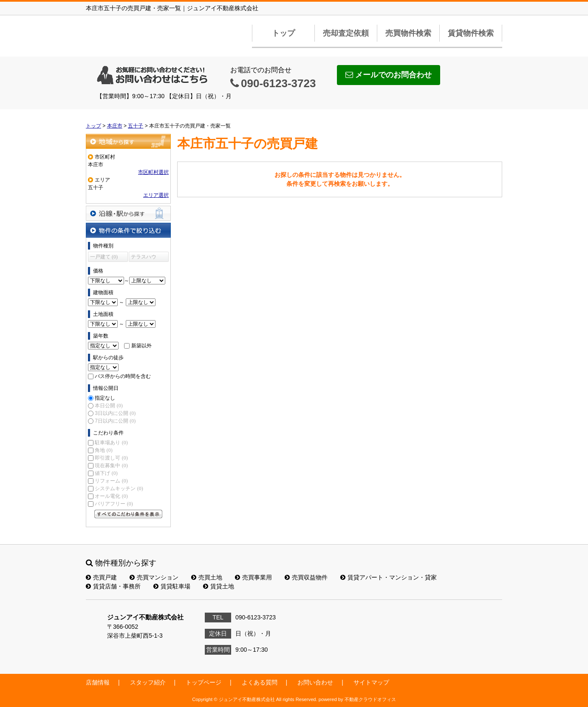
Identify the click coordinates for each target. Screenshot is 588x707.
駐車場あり (111, 443)
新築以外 (141, 346)
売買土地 (207, 577)
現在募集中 (111, 466)
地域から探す (128, 141)
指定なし (105, 398)
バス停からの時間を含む (123, 376)
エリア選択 (156, 195)
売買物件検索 (408, 33)
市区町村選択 (153, 172)
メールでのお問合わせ (389, 75)
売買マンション (154, 577)
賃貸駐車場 (172, 586)
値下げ (106, 473)
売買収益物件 (306, 577)
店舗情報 (98, 682)
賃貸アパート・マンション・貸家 (389, 577)
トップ (283, 33)
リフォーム (111, 481)
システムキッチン (119, 488)
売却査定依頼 (346, 33)
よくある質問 (260, 682)
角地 (103, 450)
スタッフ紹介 (148, 682)
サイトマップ (371, 682)
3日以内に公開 (115, 413)
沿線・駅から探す (128, 213)
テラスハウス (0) (144, 258)
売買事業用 (253, 577)
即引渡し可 (111, 458)
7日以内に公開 (115, 421)
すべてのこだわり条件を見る (128, 514)
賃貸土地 (219, 586)
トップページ (204, 682)
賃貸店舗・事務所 (113, 586)
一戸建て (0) (104, 257)
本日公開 (109, 406)
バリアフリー (114, 504)
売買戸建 (101, 577)
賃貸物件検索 (471, 33)
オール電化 (111, 496)
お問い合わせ (315, 682)
